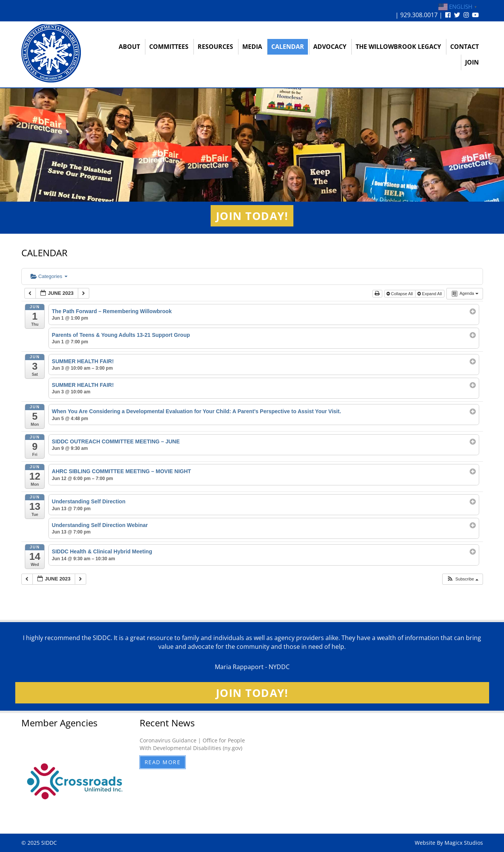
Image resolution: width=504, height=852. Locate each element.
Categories (49, 276)
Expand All (430, 294)
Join (472, 62)
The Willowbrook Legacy (398, 47)
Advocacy (330, 47)
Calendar (288, 47)
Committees (169, 47)
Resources (215, 47)
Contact (465, 47)
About (129, 47)
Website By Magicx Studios (449, 843)
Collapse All (400, 294)
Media (252, 47)
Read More (163, 762)
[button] (462, 579)
